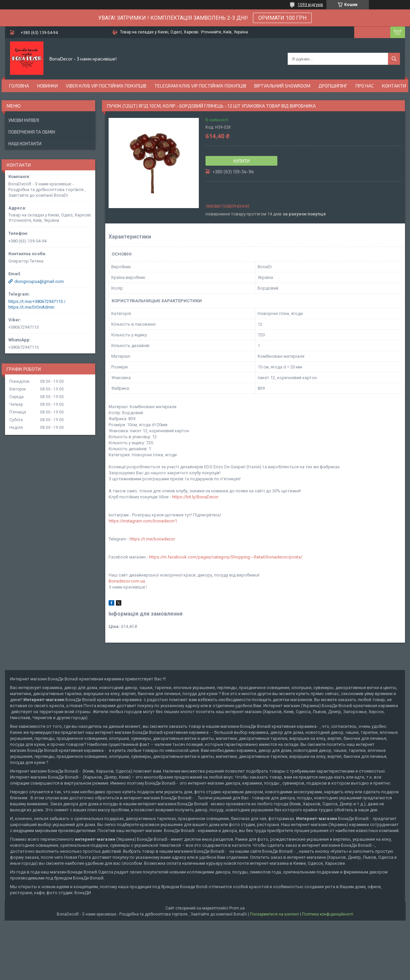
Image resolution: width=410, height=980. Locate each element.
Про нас (365, 86)
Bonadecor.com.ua (127, 581)
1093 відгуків (310, 5)
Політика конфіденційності (328, 914)
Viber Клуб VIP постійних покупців (106, 86)
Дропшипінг (333, 86)
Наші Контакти (25, 144)
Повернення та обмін (32, 132)
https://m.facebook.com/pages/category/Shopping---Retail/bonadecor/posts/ (226, 557)
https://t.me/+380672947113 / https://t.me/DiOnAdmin (37, 304)
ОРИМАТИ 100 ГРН (282, 18)
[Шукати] (394, 59)
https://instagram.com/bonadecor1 (143, 521)
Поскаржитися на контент (275, 914)
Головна (19, 86)
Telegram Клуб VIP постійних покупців (200, 86)
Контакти (394, 86)
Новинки (47, 86)
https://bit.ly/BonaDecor (195, 497)
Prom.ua (237, 908)
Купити (242, 161)
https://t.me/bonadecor (152, 539)
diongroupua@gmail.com (39, 281)
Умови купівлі (24, 120)
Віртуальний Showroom (282, 86)
